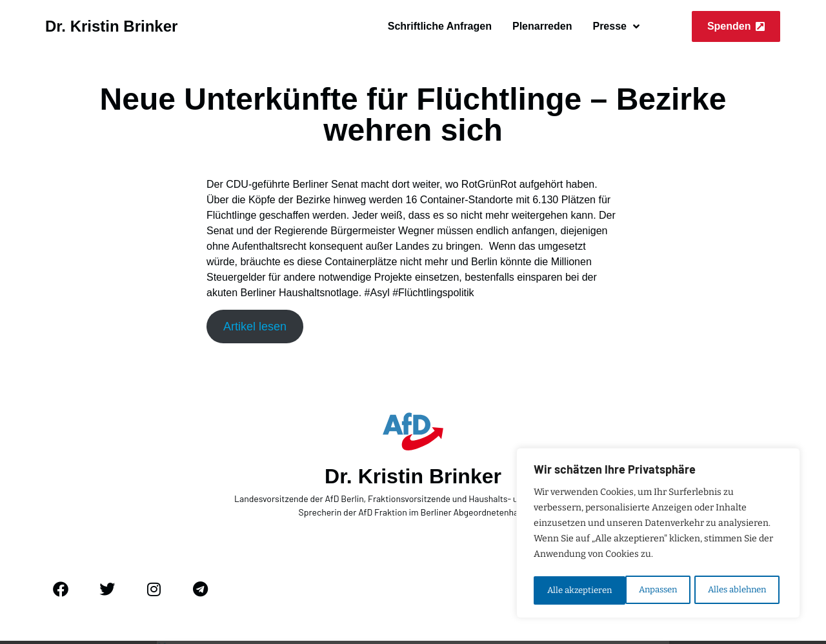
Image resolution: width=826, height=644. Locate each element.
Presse (616, 26)
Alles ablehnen (644, 590)
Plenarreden (542, 26)
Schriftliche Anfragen (440, 26)
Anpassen (565, 590)
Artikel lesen (255, 327)
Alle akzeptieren (738, 590)
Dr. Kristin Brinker (111, 26)
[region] (658, 535)
